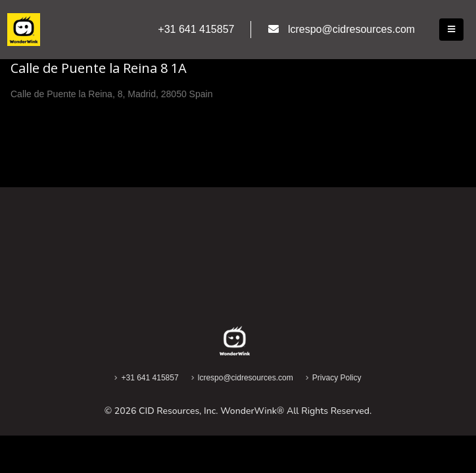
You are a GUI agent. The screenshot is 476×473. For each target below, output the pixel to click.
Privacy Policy (337, 378)
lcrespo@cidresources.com (246, 378)
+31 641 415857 (150, 378)
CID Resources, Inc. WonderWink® (211, 411)
